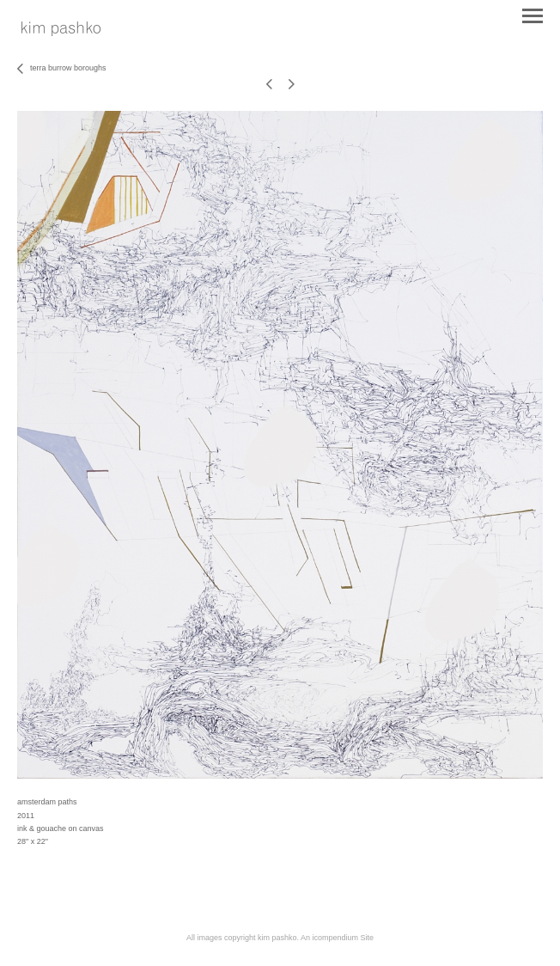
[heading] (61, 33)
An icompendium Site (337, 938)
